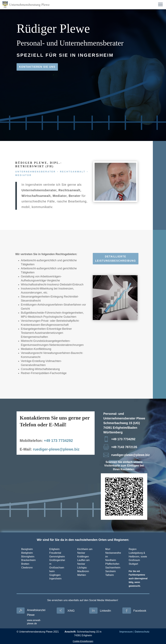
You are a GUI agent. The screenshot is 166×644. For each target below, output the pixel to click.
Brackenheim (28, 560)
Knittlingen (83, 557)
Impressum (126, 632)
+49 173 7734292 (58, 441)
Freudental (55, 553)
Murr (108, 549)
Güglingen (55, 575)
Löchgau (82, 568)
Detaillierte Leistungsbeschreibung (116, 259)
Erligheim (54, 549)
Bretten (25, 564)
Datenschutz (142, 632)
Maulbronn (83, 571)
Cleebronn (27, 568)
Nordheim (111, 560)
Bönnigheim (28, 557)
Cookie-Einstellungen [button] (83, 641)
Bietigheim (27, 553)
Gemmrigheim (57, 557)
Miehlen (82, 575)
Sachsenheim (113, 568)
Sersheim (111, 571)
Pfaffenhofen (112, 564)
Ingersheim (55, 579)
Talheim (110, 575)
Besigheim (27, 549)
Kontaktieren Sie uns (37, 67)
